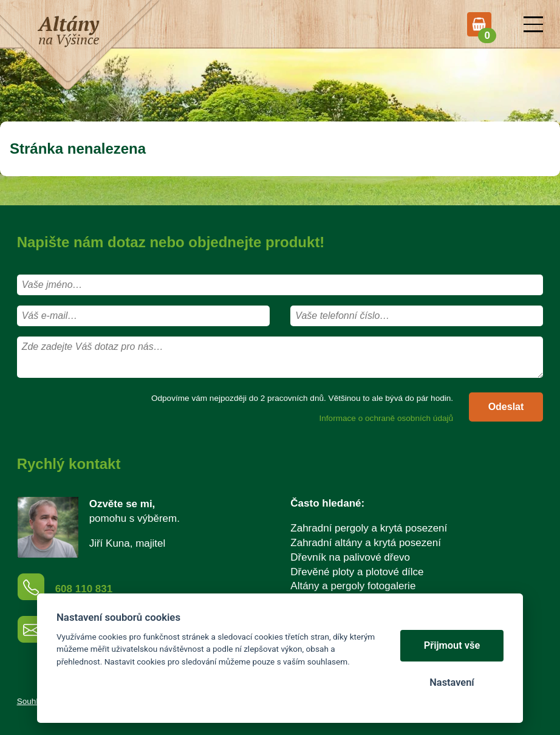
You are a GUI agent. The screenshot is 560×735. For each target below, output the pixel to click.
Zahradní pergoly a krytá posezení (369, 528)
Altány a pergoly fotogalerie (353, 586)
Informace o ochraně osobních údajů (386, 418)
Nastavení (452, 682)
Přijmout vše (452, 645)
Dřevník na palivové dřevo (350, 557)
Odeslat (506, 407)
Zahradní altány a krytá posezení (366, 543)
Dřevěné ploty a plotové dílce (357, 572)
